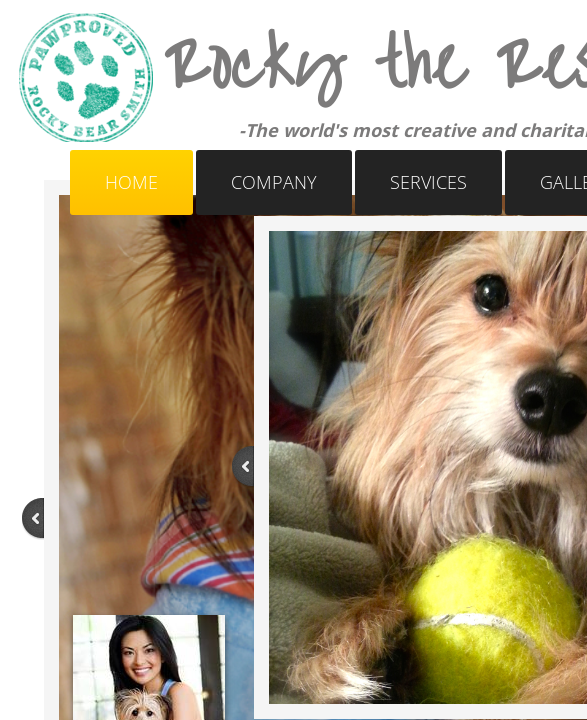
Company (274, 182)
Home (131, 182)
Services (428, 182)
